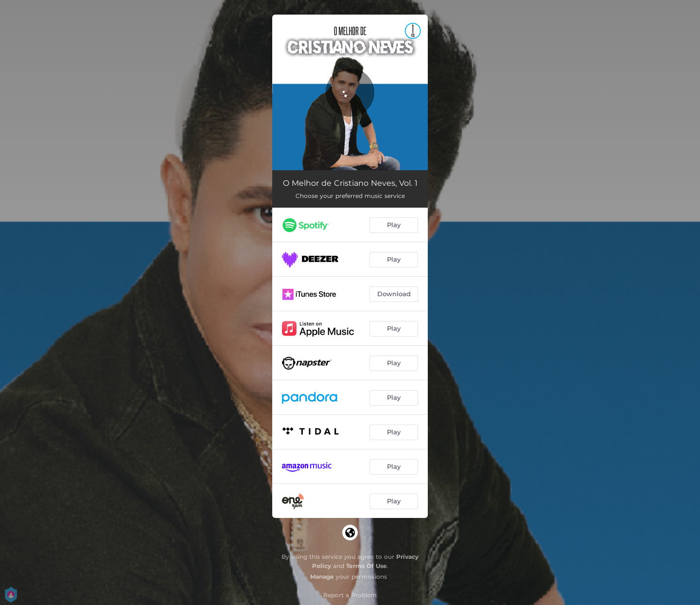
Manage (322, 577)
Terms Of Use (367, 566)
